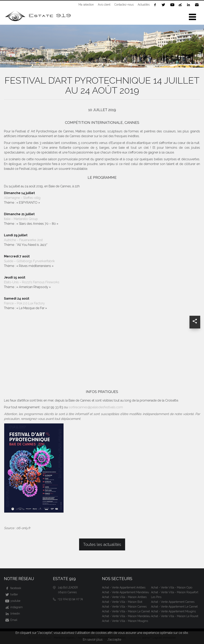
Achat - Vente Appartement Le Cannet (174, 607)
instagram (181, 5)
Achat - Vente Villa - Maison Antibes (124, 597)
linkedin (189, 5)
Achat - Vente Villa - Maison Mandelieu (126, 616)
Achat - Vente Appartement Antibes (124, 587)
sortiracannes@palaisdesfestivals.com (96, 407)
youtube (173, 5)
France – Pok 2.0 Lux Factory (24, 303)
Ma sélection (86, 5)
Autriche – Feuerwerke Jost (23, 240)
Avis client (104, 5)
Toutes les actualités (102, 544)
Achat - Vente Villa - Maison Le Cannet (126, 611)
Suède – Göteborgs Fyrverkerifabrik (29, 261)
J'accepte (114, 640)
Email (198, 5)
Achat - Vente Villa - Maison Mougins (125, 621)
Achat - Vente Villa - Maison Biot (122, 602)
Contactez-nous (124, 5)
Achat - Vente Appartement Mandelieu (126, 592)
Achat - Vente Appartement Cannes (173, 602)
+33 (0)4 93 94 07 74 (70, 599)
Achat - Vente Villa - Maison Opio (172, 587)
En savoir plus (93, 640)
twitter (164, 5)
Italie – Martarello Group (21, 219)
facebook (156, 5)
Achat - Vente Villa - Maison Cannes (124, 607)
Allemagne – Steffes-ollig (22, 198)
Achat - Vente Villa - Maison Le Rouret (175, 616)
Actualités (144, 5)
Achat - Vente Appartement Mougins (173, 611)
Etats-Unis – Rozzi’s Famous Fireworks (32, 282)
